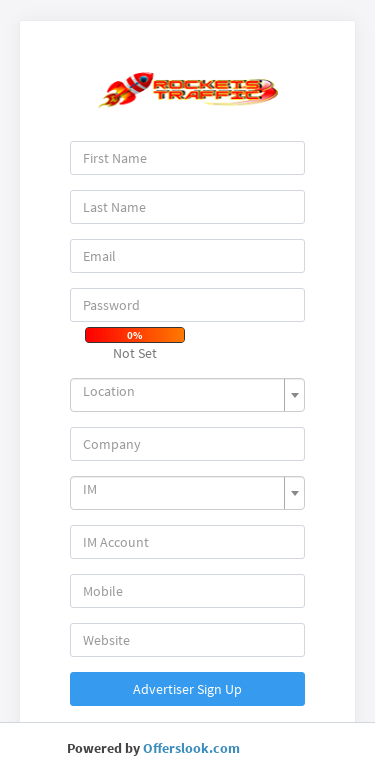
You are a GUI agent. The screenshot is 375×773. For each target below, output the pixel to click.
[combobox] (188, 395)
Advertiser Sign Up (187, 689)
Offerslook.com (191, 748)
